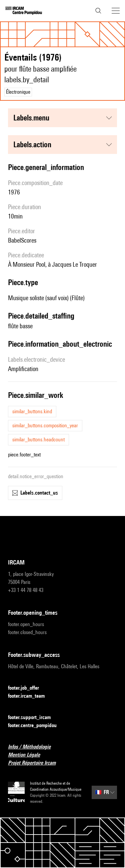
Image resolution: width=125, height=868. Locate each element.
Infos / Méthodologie (33, 747)
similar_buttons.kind (32, 411)
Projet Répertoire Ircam (36, 763)
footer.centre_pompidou (36, 726)
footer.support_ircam (33, 718)
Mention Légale (28, 755)
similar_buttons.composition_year (45, 425)
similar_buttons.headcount (38, 440)
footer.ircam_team (30, 696)
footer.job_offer (27, 688)
